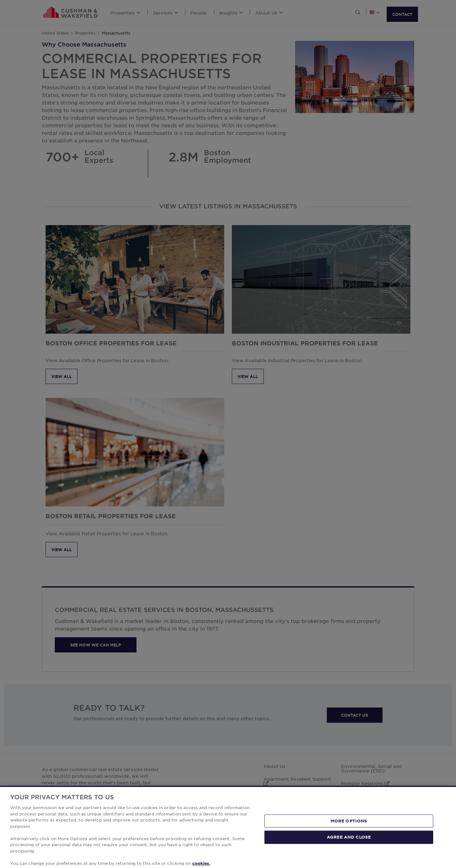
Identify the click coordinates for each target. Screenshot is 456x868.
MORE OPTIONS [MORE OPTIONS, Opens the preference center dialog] (349, 831)
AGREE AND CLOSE (349, 847)
